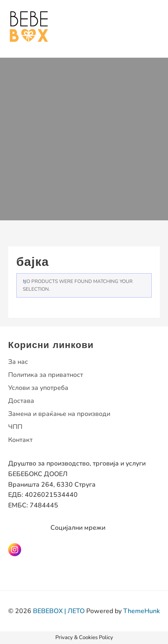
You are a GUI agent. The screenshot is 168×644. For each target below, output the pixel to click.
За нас (18, 362)
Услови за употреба (38, 388)
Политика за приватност (46, 375)
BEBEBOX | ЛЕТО (59, 611)
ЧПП (15, 427)
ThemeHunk (142, 611)
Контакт (20, 440)
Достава (21, 401)
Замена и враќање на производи (59, 414)
